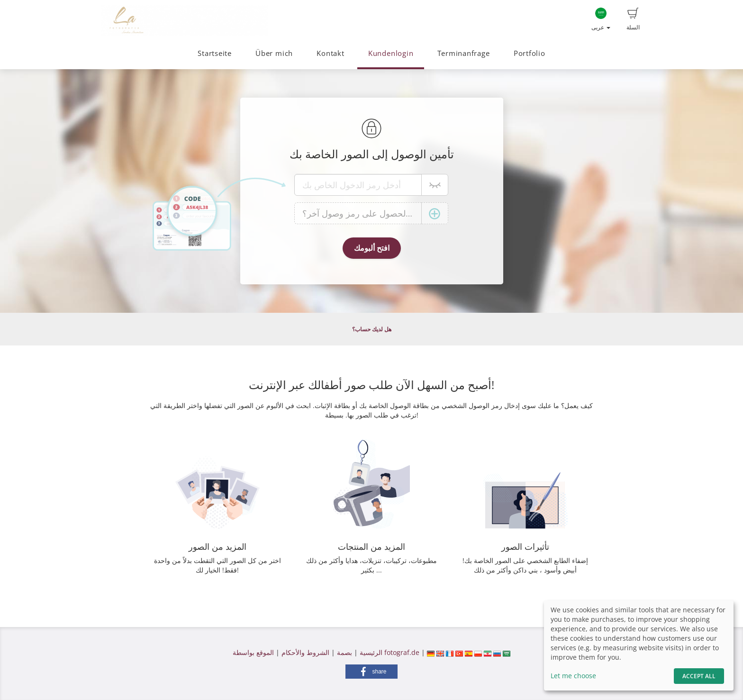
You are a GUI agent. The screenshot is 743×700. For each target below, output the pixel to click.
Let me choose (573, 676)
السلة (633, 19)
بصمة (344, 652)
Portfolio (530, 53)
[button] (371, 672)
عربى (601, 19)
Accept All (699, 676)
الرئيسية (370, 652)
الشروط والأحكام (305, 652)
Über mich (274, 53)
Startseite (215, 53)
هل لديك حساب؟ (372, 329)
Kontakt (330, 53)
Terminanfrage (464, 53)
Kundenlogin (391, 53)
